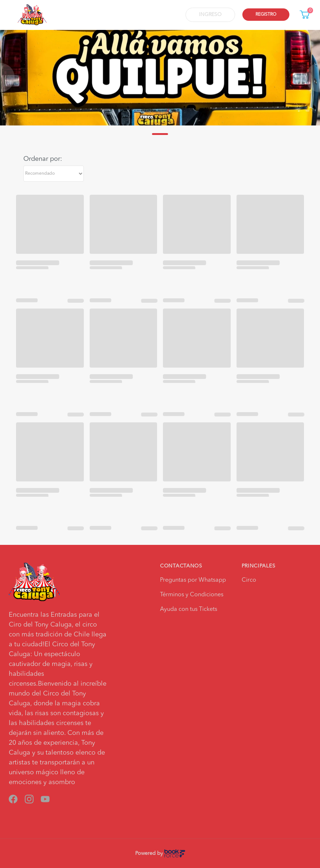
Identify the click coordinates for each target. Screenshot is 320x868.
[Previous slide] (7, 78)
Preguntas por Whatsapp (193, 580)
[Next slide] (313, 78)
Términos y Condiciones (192, 595)
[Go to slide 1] (160, 134)
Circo (249, 580)
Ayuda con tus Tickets (189, 609)
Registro (266, 15)
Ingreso (210, 15)
